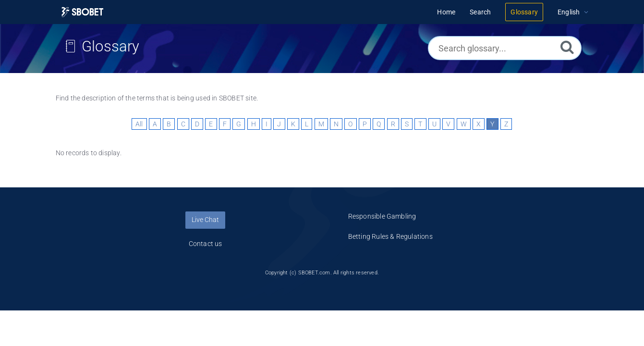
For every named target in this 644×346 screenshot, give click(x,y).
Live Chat (205, 220)
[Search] (567, 47)
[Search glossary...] (505, 48)
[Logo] (83, 12)
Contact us (206, 244)
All (139, 124)
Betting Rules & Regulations (390, 236)
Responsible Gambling (382, 216)
